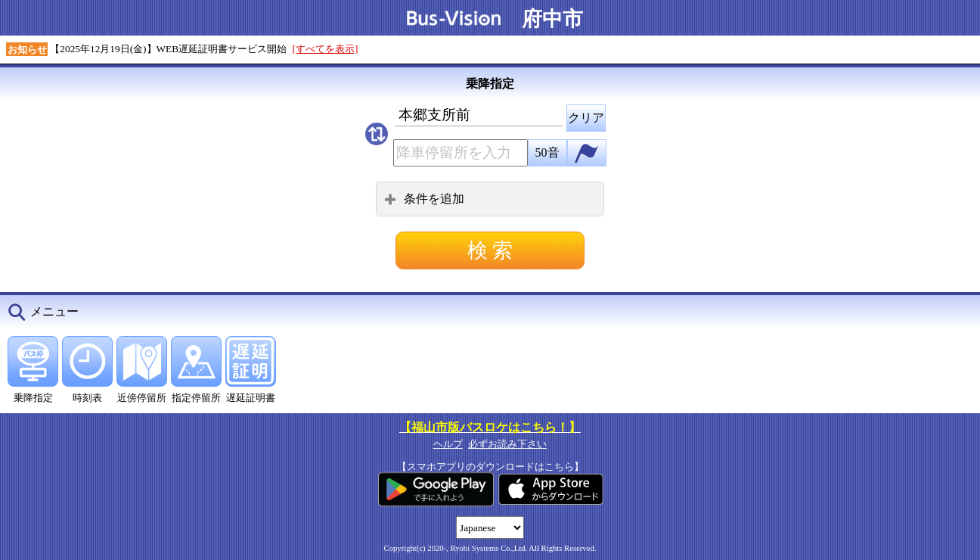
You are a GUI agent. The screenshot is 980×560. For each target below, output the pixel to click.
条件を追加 (424, 199)
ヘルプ (448, 444)
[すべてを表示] (326, 49)
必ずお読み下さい (507, 444)
